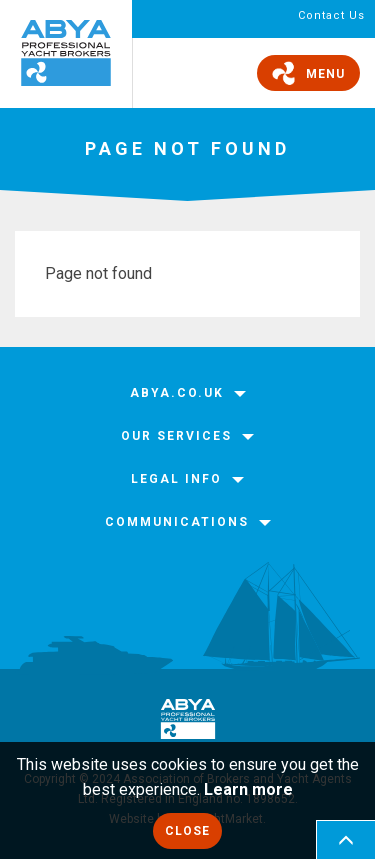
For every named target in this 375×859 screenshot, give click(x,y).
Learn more (248, 789)
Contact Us (331, 15)
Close (187, 831)
